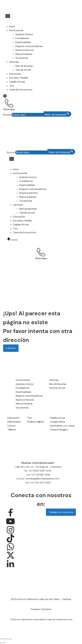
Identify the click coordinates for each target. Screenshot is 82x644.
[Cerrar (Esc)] (11, 639)
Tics (12, 86)
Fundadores (22, 38)
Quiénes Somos (24, 34)
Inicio (12, 26)
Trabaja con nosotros (61, 512)
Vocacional (22, 58)
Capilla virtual (57, 418)
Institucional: (23, 380)
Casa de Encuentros (21, 90)
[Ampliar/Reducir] (1, 639)
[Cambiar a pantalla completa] (4, 639)
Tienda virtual (23, 70)
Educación (15, 74)
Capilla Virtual (17, 82)
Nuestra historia (25, 50)
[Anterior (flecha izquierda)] (1, 643)
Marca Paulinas (24, 54)
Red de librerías (24, 66)
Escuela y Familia (19, 78)
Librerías (14, 62)
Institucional (16, 30)
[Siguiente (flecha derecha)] (4, 643)
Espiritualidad (23, 42)
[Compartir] (7, 639)
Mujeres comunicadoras (29, 46)
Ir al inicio (11, 348)
